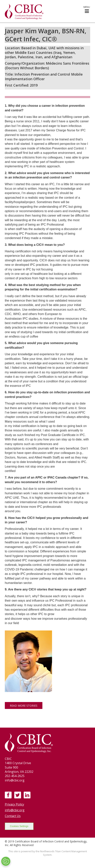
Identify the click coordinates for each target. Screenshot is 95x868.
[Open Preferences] (6, 861)
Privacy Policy (14, 804)
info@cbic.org (15, 810)
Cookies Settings (19, 826)
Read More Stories (24, 706)
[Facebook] (8, 795)
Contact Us (13, 816)
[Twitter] (18, 795)
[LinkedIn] (27, 795)
